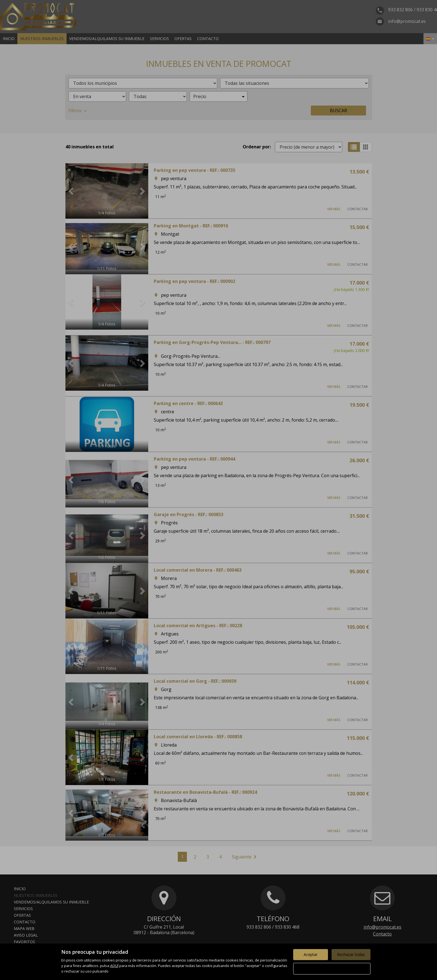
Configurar (332, 969)
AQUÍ (114, 966)
